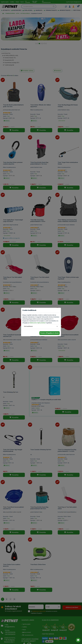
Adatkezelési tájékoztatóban (38, 323)
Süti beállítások (28, 326)
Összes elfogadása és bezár (50, 333)
